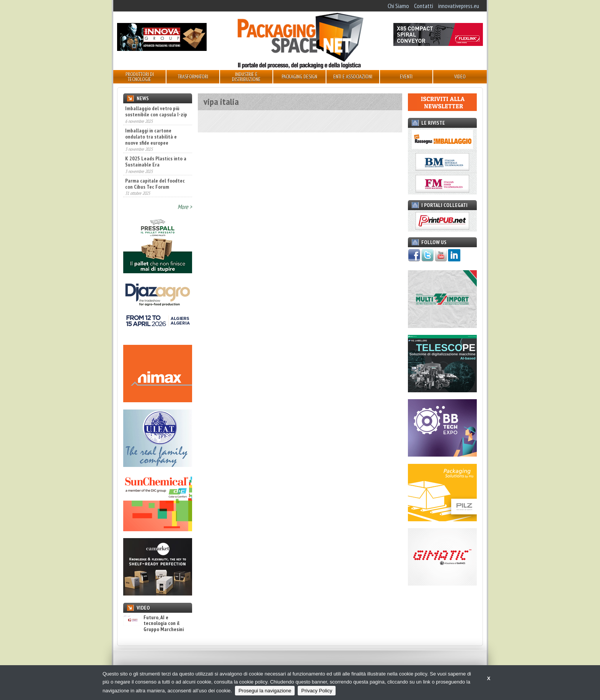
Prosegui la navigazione (265, 691)
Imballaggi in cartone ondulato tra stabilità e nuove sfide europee (151, 137)
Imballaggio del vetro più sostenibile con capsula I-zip (156, 111)
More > (185, 207)
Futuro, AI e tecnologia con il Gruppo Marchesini (153, 623)
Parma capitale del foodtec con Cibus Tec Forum (155, 184)
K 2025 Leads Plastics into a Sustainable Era (156, 162)
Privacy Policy (317, 691)
